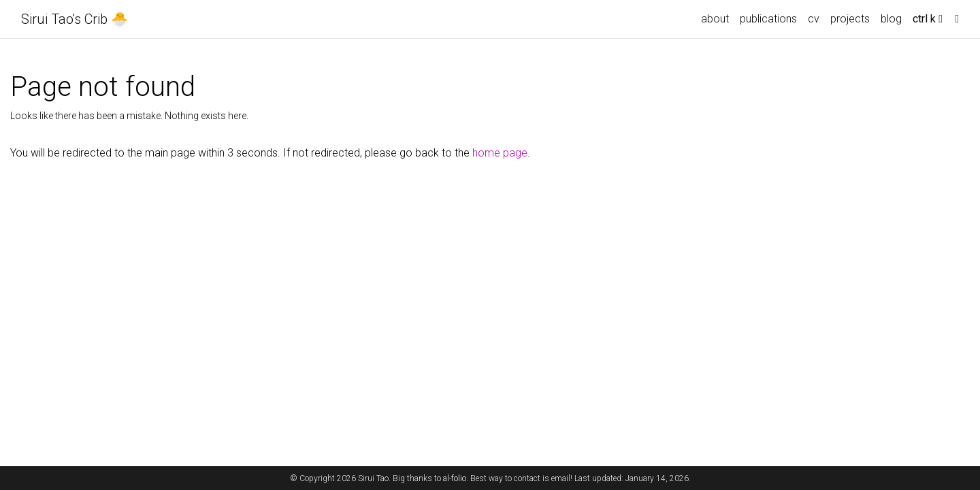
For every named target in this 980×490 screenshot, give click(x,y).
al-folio (455, 478)
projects (850, 19)
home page (500, 153)
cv (814, 19)
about (715, 19)
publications (768, 19)
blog (891, 19)
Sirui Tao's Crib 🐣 (75, 19)
